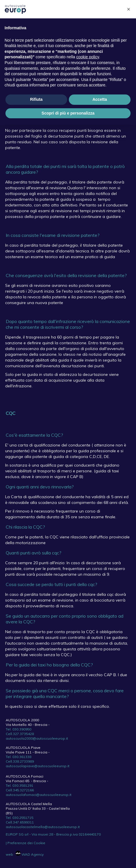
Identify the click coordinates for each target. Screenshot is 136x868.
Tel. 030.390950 (19, 729)
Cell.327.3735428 (20, 734)
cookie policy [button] (88, 57)
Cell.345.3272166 (20, 790)
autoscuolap (16, 766)
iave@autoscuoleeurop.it (48, 766)
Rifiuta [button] (36, 99)
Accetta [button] (100, 99)
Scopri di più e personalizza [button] (68, 113)
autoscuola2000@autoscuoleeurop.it (37, 738)
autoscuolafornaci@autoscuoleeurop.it (39, 795)
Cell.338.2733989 (20, 761)
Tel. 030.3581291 (20, 785)
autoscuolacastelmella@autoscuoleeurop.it (43, 827)
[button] (129, 9)
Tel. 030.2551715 (20, 818)
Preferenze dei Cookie (26, 843)
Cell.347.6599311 (20, 822)
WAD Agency (30, 854)
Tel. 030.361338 (19, 757)
